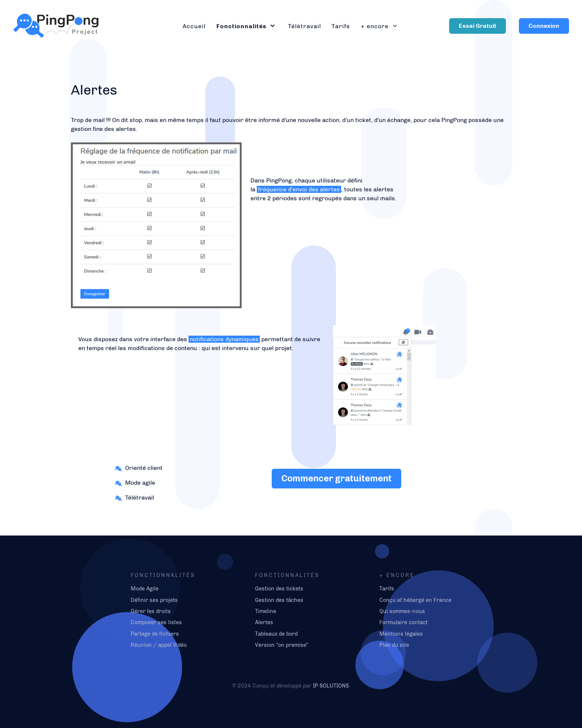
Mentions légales (401, 634)
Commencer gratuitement (336, 478)
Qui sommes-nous (402, 611)
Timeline (266, 611)
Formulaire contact (403, 622)
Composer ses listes (156, 622)
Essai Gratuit (478, 26)
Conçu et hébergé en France (415, 600)
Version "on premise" (282, 645)
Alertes (264, 622)
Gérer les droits (151, 611)
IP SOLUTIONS (331, 686)
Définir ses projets (154, 600)
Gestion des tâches (279, 600)
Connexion (544, 26)
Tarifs (387, 589)
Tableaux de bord (276, 634)
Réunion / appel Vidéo (159, 645)
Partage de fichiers (155, 634)
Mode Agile (145, 589)
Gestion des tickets (279, 589)
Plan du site (394, 645)
